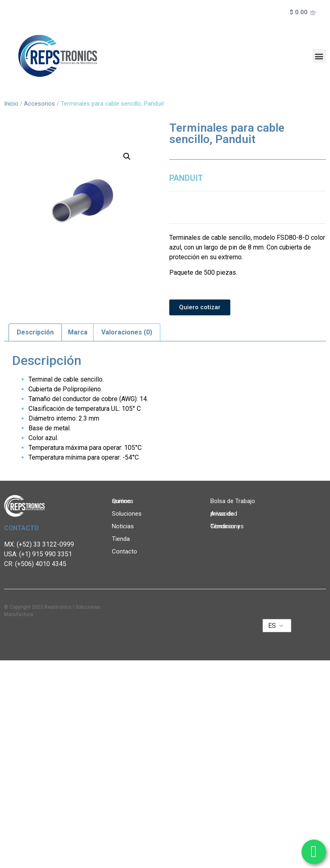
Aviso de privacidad (224, 514)
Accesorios (39, 104)
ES (272, 626)
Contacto (125, 551)
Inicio (11, 104)
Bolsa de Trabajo (233, 501)
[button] (319, 56)
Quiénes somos (131, 501)
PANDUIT (186, 178)
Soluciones (129, 514)
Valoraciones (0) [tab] (127, 332)
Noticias (125, 526)
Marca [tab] (78, 332)
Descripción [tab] (35, 332)
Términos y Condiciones (227, 526)
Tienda (121, 539)
